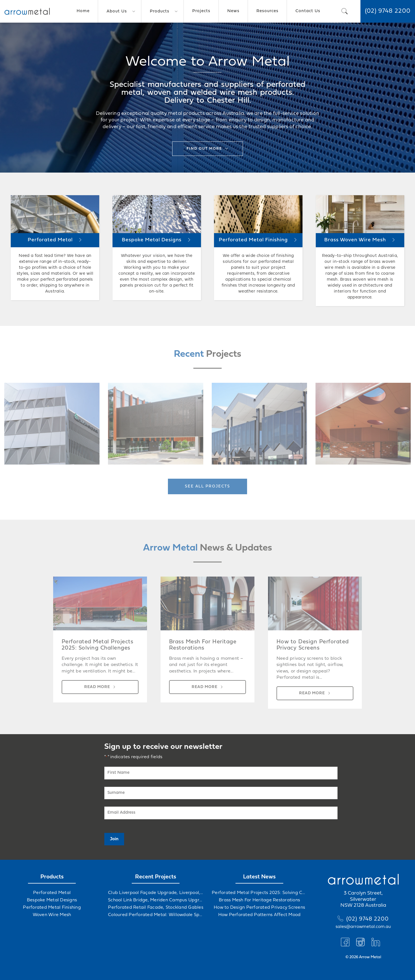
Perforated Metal (52, 893)
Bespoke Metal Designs (52, 900)
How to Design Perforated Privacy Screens (259, 908)
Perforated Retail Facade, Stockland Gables (156, 908)
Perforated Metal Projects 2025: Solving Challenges (259, 893)
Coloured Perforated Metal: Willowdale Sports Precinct (156, 915)
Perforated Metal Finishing (52, 908)
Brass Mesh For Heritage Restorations (259, 900)
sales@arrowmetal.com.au (363, 927)
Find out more (204, 149)
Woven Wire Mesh (52, 915)
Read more (97, 687)
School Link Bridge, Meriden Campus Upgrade (156, 900)
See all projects (207, 486)
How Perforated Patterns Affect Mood (260, 915)
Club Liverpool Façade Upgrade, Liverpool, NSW (156, 893)
